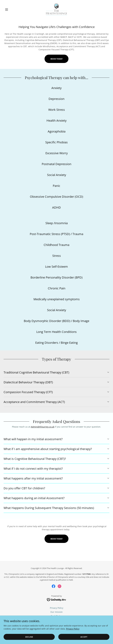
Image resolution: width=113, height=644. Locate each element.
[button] (12, 10)
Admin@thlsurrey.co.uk (43, 427)
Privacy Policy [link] (57, 608)
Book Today (56, 59)
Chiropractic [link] (56, 620)
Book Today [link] (56, 616)
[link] (56, 10)
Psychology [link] (57, 624)
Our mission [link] (56, 612)
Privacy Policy (73, 639)
